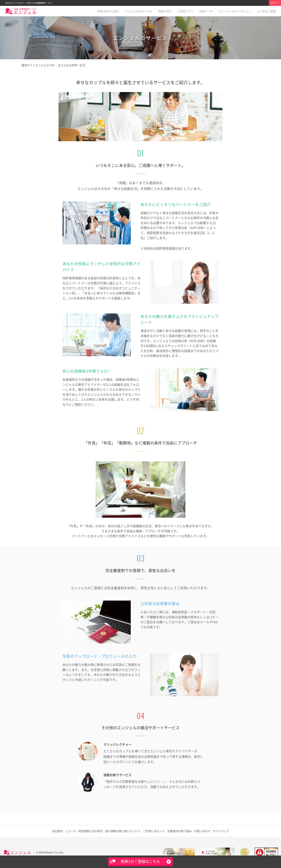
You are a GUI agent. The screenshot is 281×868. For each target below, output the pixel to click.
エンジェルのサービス (139, 11)
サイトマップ (221, 831)
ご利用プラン (185, 11)
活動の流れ (165, 11)
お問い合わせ (202, 831)
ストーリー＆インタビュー (235, 11)
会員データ (206, 11)
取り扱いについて (123, 831)
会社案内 (57, 831)
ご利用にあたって (154, 831)
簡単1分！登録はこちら (140, 861)
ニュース (71, 831)
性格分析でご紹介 (108, 11)
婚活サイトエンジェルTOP (38, 65)
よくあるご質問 (266, 11)
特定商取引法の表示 (91, 831)
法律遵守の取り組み (179, 831)
